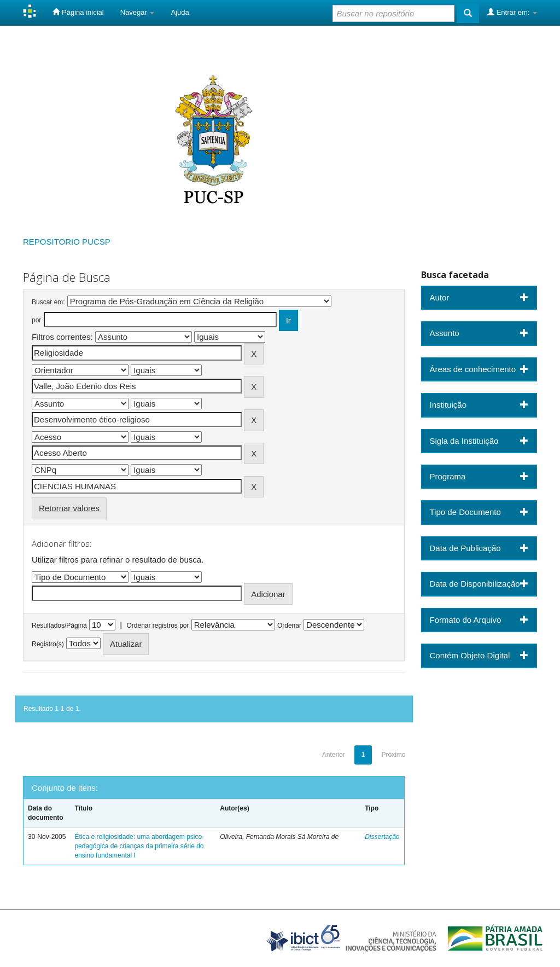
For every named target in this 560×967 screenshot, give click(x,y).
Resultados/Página (59, 626)
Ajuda (180, 12)
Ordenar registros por (157, 626)
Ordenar (289, 626)
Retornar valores (69, 508)
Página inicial (78, 12)
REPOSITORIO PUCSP (67, 242)
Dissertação (382, 837)
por (36, 320)
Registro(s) (48, 644)
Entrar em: (512, 12)
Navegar (138, 12)
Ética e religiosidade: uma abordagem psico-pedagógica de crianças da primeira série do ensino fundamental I (139, 846)
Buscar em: (48, 302)
